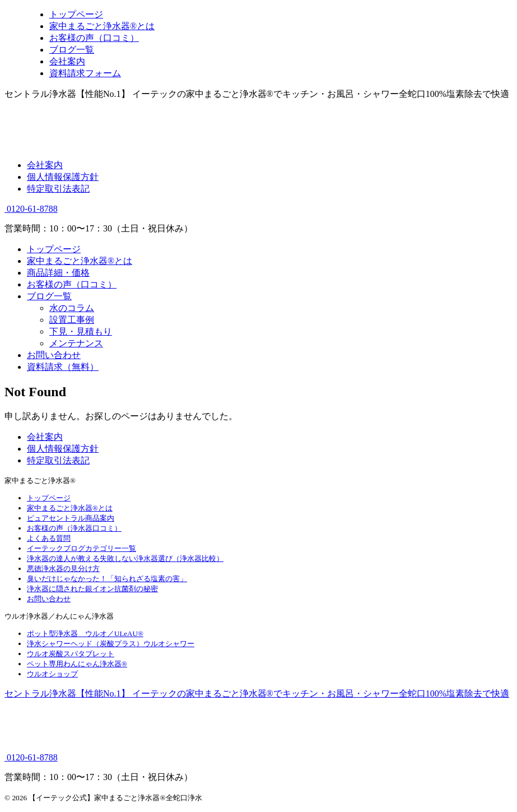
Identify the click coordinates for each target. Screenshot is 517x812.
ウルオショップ (52, 674)
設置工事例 (72, 320)
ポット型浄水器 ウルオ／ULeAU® (85, 634)
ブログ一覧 (49, 296)
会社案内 (45, 165)
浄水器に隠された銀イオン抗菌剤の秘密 (92, 589)
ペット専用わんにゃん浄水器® (77, 664)
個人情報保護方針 (63, 177)
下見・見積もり (81, 331)
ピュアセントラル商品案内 (71, 518)
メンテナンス (76, 343)
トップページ (54, 249)
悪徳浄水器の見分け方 (63, 569)
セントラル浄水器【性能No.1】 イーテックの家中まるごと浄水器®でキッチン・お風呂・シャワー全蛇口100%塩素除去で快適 (257, 693)
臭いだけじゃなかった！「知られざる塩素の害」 (107, 579)
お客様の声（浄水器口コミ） (74, 528)
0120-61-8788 (31, 209)
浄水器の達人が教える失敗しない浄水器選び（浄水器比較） (125, 558)
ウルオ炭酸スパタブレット (71, 654)
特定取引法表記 (58, 189)
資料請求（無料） (63, 367)
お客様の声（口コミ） (72, 284)
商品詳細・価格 (58, 273)
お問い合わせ (54, 355)
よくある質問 (49, 538)
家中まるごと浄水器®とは (80, 261)
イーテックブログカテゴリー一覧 (81, 548)
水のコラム (72, 308)
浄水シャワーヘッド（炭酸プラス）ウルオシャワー (111, 644)
